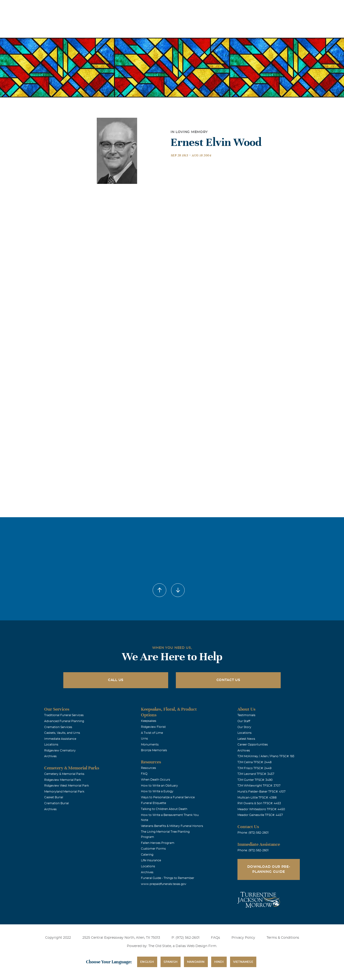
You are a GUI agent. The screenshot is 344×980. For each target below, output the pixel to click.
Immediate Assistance (60, 739)
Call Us (116, 680)
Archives (50, 756)
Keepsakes (149, 721)
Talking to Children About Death (164, 809)
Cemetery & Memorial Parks (64, 774)
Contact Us (228, 680)
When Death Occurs (156, 780)
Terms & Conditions (283, 938)
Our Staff (244, 721)
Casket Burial (54, 797)
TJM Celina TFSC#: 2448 (255, 762)
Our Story (244, 727)
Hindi (219, 962)
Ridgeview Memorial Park (63, 780)
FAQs (215, 938)
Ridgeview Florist (153, 727)
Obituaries (209, 7)
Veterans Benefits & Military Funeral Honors (172, 826)
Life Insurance (151, 860)
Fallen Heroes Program (158, 843)
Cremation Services (58, 727)
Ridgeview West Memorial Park (67, 786)
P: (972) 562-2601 (185, 938)
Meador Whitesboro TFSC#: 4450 (261, 809)
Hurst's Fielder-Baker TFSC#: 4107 (261, 792)
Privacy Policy (243, 938)
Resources (148, 768)
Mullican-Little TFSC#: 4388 (257, 798)
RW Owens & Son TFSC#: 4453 (259, 803)
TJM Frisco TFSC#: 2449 (254, 768)
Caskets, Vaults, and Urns (62, 733)
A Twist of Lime (152, 733)
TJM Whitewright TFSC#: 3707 (259, 786)
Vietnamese (243, 962)
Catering (147, 855)
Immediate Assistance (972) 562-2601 (294, 7)
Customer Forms (153, 849)
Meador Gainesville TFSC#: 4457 (260, 815)
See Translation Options (243, 8)
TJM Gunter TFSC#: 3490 (255, 780)
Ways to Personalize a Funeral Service (168, 797)
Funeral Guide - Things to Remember (168, 878)
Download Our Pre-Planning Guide (269, 869)
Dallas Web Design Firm (196, 946)
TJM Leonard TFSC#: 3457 (256, 774)
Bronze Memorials (154, 750)
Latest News (246, 739)
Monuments (150, 745)
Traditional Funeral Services (64, 715)
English (147, 962)
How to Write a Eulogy (157, 791)
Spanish (171, 962)
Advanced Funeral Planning (64, 721)
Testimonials (246, 715)
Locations (182, 7)
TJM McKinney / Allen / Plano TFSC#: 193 (266, 756)
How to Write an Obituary (159, 786)
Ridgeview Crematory (60, 751)
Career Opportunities (253, 745)
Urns (144, 739)
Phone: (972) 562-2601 (253, 833)
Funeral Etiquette (153, 803)
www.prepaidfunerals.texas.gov (164, 884)
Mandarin (196, 962)
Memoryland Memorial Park (64, 792)
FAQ (144, 774)
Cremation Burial (56, 803)
